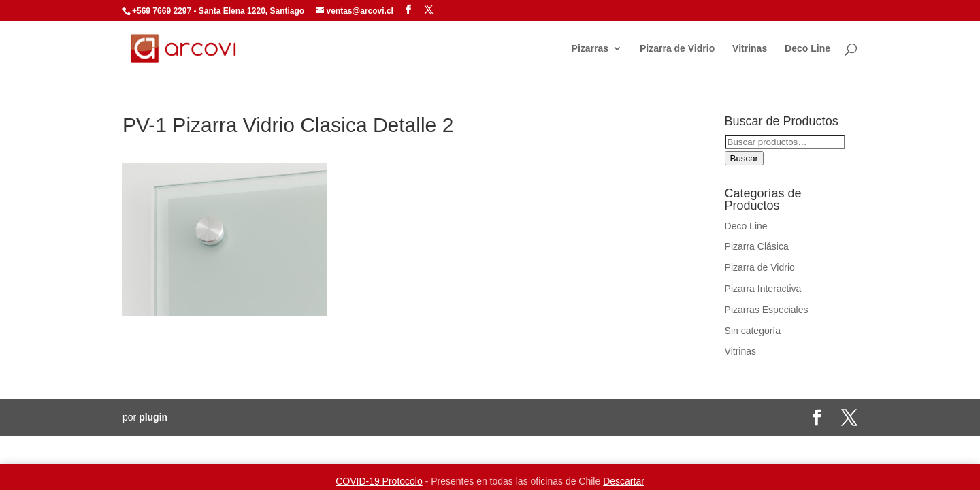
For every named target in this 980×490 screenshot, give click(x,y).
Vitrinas (750, 49)
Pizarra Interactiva (763, 289)
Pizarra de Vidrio (677, 49)
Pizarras (590, 49)
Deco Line (807, 49)
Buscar (744, 158)
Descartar (624, 481)
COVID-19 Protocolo (379, 481)
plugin (153, 417)
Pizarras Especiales (767, 310)
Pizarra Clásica (757, 246)
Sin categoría (753, 331)
